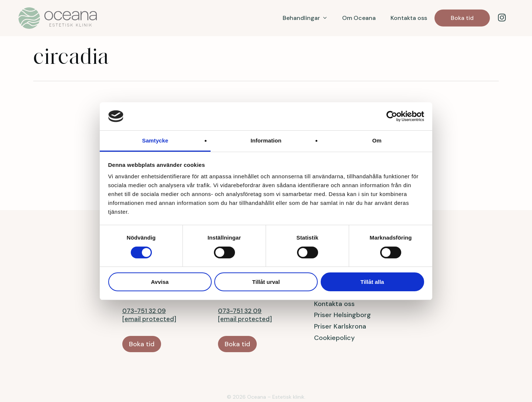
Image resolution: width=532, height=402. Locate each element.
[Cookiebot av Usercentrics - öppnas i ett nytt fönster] (392, 116)
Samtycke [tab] (155, 140)
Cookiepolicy (334, 313)
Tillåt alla (372, 282)
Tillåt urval (266, 282)
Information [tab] (266, 140)
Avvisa (160, 282)
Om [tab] (377, 140)
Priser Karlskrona (340, 302)
